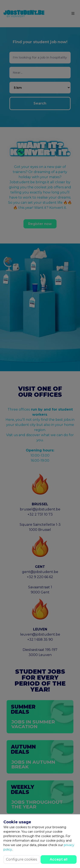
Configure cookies (21, 859)
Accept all (59, 859)
